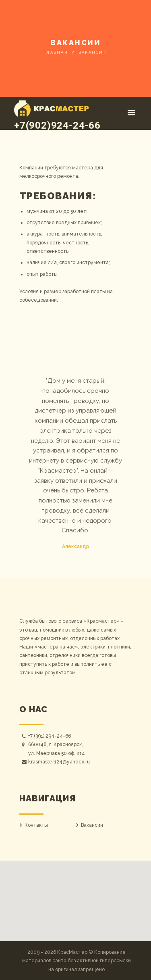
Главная (56, 52)
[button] (76, 896)
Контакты (36, 825)
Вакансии (92, 825)
